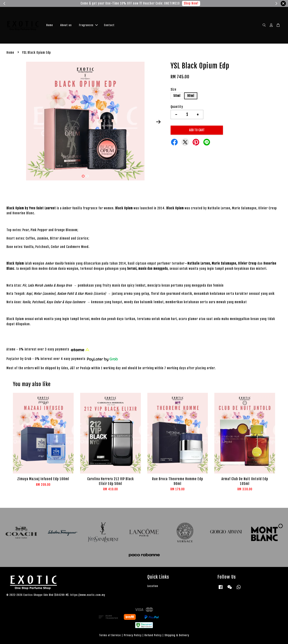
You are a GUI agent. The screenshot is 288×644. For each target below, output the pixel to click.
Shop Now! (191, 3)
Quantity (177, 107)
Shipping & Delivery (177, 635)
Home (50, 25)
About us (66, 25)
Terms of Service (110, 635)
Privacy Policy (133, 635)
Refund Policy (153, 635)
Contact (109, 25)
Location (153, 586)
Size (174, 89)
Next (158, 122)
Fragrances (88, 25)
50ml (177, 96)
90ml (191, 96)
